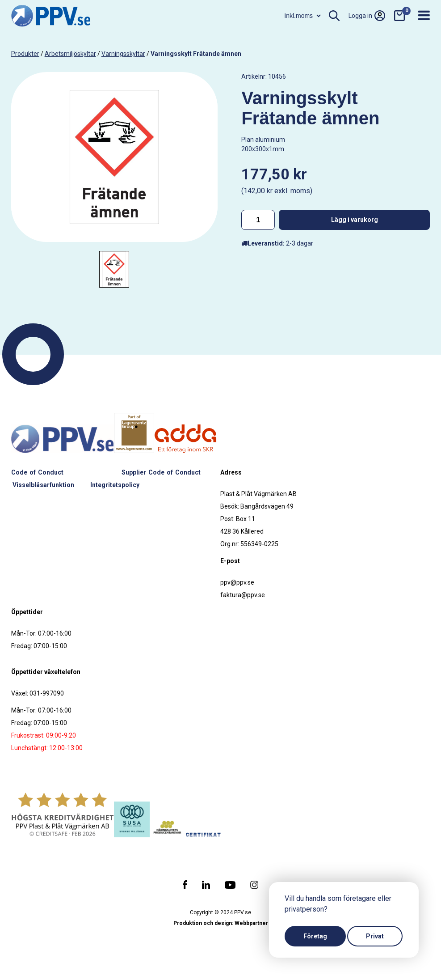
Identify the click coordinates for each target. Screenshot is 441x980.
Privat (375, 936)
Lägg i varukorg (355, 220)
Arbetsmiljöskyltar (70, 54)
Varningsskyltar (123, 54)
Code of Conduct (37, 472)
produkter (25, 54)
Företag (315, 936)
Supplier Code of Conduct (161, 472)
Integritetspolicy (115, 485)
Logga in (367, 16)
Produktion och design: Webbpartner (221, 923)
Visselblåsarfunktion (43, 485)
